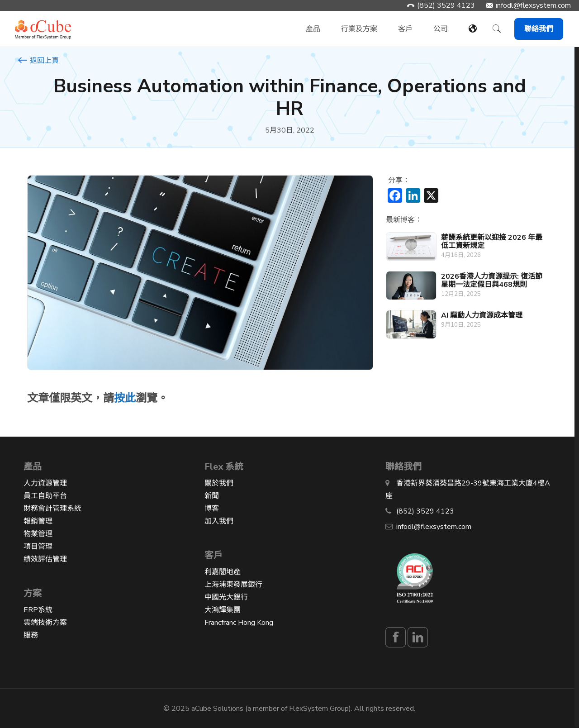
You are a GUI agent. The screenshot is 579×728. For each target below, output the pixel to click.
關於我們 (219, 483)
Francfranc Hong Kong (239, 623)
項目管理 (38, 547)
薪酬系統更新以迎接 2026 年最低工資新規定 (492, 242)
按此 (125, 398)
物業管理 (38, 534)
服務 (31, 635)
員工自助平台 (45, 496)
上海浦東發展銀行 (233, 585)
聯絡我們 (539, 29)
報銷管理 (38, 521)
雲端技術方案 (45, 623)
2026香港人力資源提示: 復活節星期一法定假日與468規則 (492, 281)
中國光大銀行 (226, 597)
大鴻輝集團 (223, 610)
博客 (212, 509)
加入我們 (219, 521)
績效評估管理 (45, 559)
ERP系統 (38, 610)
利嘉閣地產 (223, 572)
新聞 (212, 496)
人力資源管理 (45, 483)
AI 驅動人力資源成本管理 (482, 315)
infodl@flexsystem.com (533, 5)
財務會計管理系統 (52, 509)
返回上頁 (38, 61)
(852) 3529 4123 (446, 5)
